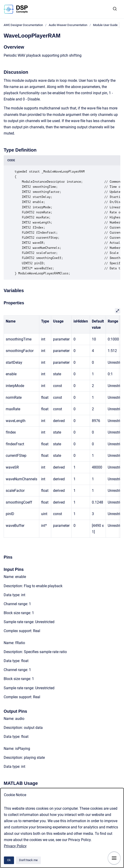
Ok (9, 860)
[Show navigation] (114, 858)
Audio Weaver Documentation (68, 25)
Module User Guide (105, 25)
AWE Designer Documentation (23, 25)
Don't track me (28, 860)
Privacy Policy (15, 846)
